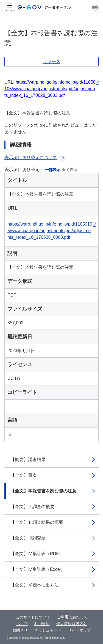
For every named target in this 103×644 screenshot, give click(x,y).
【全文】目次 (24, 475)
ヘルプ (22, 624)
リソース (52, 61)
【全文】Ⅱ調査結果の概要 (37, 522)
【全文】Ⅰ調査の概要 (32, 507)
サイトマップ (79, 630)
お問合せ (20, 630)
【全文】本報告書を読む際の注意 (43, 491)
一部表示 (53, 170)
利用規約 (42, 624)
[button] (95, 7)
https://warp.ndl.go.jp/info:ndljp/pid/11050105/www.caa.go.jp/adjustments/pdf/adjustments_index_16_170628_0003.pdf (50, 89)
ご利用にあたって (72, 617)
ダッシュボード (48, 630)
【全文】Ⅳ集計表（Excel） (38, 569)
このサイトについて (33, 617)
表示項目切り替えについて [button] (35, 157)
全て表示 (69, 170)
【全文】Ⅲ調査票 (28, 538)
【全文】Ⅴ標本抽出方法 (35, 585)
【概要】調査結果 (28, 460)
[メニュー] (10, 7)
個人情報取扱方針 (72, 624)
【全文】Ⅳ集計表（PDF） (37, 554)
